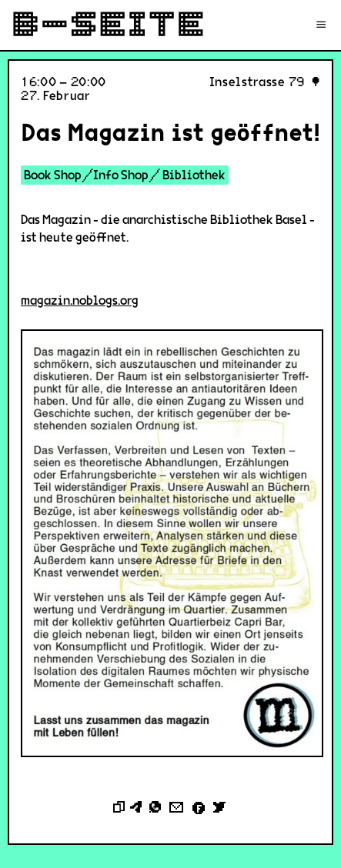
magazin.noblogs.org (80, 300)
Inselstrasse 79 (257, 82)
